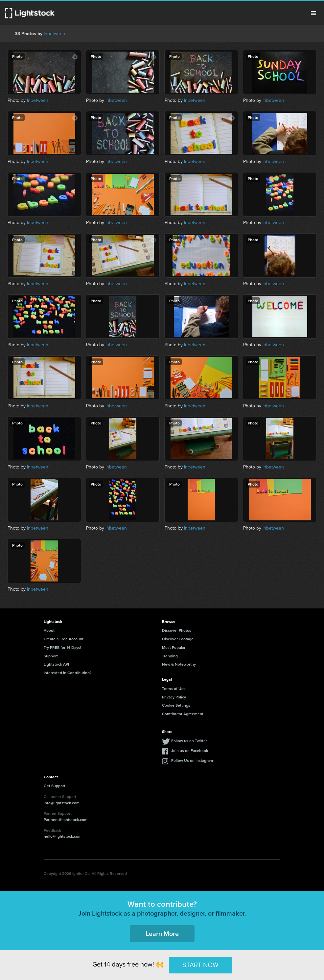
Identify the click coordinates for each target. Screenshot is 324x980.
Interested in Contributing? (68, 673)
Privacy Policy (174, 697)
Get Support (55, 786)
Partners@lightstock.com (66, 820)
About (49, 630)
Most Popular (174, 647)
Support (51, 656)
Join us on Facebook (190, 751)
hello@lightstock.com (63, 836)
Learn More (162, 934)
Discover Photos (177, 630)
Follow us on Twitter (189, 741)
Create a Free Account (64, 639)
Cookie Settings (176, 705)
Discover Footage (178, 639)
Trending (170, 656)
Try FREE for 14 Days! (62, 647)
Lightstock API (56, 664)
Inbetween (54, 34)
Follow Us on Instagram (192, 760)
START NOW (200, 965)
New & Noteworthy (179, 664)
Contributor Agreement (183, 714)
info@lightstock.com (62, 803)
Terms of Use (174, 688)
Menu (313, 13)
